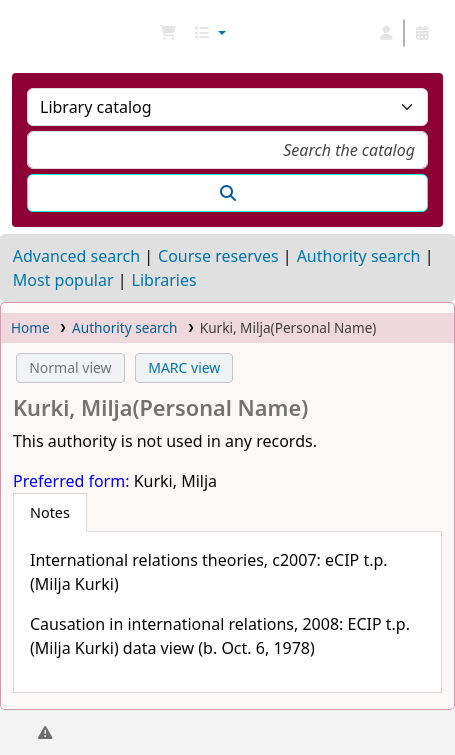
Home (30, 327)
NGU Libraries (23, 33)
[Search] (227, 193)
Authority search (359, 256)
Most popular (63, 280)
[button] (168, 33)
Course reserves (218, 256)
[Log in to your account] (386, 33)
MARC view (184, 367)
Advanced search (76, 256)
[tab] (50, 513)
